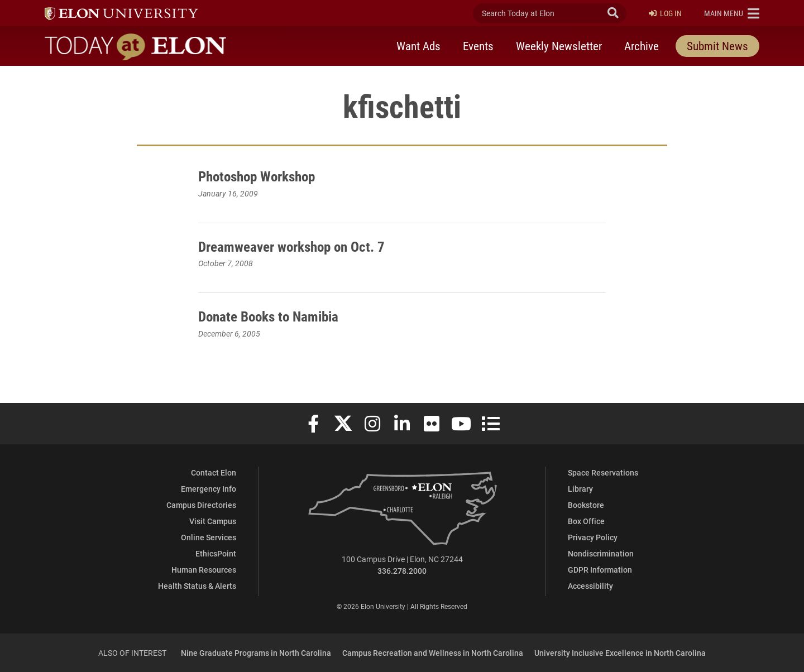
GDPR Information (600, 570)
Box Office (586, 521)
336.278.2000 (402, 571)
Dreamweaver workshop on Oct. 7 (302, 246)
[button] (732, 13)
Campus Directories (201, 505)
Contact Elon (214, 472)
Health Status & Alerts (197, 586)
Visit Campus (213, 521)
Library (580, 489)
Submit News (717, 46)
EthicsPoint (216, 553)
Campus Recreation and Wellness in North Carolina (433, 653)
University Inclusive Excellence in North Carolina (620, 653)
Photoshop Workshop (265, 175)
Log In (665, 14)
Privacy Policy (593, 537)
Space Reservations (603, 472)
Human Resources (204, 570)
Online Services (209, 537)
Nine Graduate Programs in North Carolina (256, 653)
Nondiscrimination (601, 553)
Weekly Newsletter (559, 46)
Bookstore (586, 505)
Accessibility (590, 586)
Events (478, 46)
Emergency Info (209, 489)
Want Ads (418, 46)
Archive (642, 46)
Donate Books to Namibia (277, 315)
